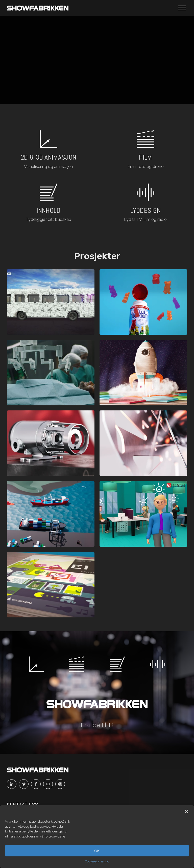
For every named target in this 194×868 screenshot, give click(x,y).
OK (97, 851)
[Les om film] (145, 150)
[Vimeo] (25, 784)
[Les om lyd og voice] (145, 203)
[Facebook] (37, 784)
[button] (186, 812)
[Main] (38, 8)
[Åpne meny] (182, 8)
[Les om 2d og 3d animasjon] (48, 150)
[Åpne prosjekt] (51, 302)
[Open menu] (182, 8)
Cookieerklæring (97, 861)
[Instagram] (61, 784)
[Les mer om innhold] (48, 203)
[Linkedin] (13, 784)
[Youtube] (49, 784)
